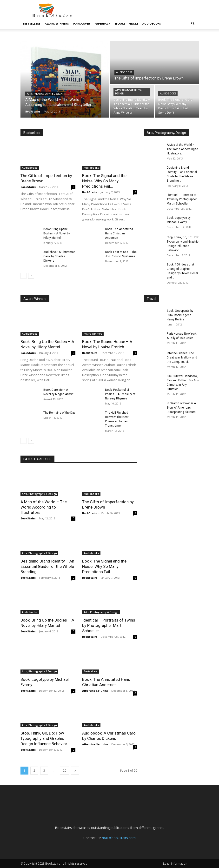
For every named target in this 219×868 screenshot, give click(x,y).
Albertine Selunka (95, 691)
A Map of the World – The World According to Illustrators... (182, 149)
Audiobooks (152, 23)
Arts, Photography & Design (45, 94)
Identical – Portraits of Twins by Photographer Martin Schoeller (182, 199)
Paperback (102, 23)
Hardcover (82, 23)
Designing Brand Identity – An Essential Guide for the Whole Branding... (47, 566)
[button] (193, 24)
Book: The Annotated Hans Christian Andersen (119, 233)
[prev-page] (23, 276)
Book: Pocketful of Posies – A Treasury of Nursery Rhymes (120, 394)
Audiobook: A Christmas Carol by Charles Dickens (59, 256)
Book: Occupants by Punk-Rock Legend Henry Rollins (180, 315)
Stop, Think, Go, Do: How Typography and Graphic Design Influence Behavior (44, 738)
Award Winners (57, 23)
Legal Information (175, 864)
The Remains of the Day (59, 413)
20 (65, 771)
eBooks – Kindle (126, 23)
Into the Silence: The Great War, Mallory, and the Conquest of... (182, 358)
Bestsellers (32, 23)
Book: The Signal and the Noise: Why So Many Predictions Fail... (104, 181)
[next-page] (31, 276)
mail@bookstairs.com (119, 838)
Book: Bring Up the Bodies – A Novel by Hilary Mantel (57, 233)
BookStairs (33, 111)
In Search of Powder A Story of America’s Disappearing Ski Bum (181, 408)
